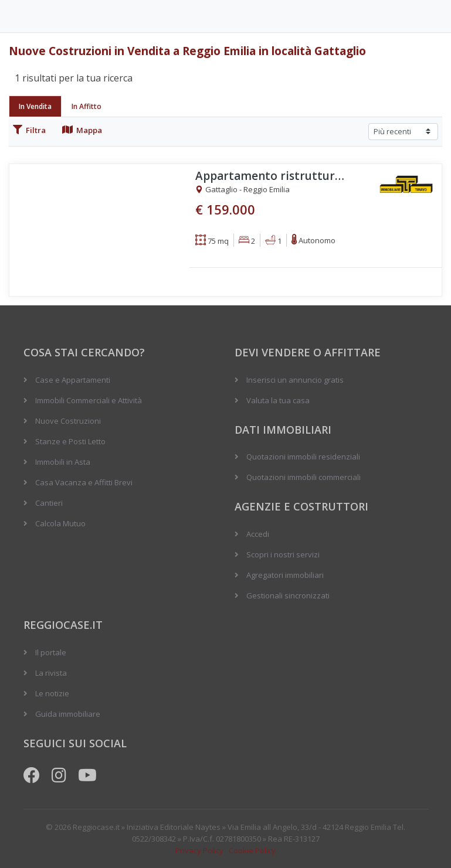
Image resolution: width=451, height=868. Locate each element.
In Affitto (87, 106)
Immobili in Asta (63, 462)
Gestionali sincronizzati (288, 595)
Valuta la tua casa (278, 400)
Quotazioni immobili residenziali (303, 457)
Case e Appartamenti (73, 380)
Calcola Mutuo (60, 523)
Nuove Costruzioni (68, 421)
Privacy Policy (199, 850)
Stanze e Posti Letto (70, 441)
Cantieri (49, 503)
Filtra (29, 130)
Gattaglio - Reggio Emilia (243, 190)
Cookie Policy (252, 850)
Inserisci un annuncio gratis (295, 380)
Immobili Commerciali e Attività (89, 400)
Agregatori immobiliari (285, 575)
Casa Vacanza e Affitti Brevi (84, 482)
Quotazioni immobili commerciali (304, 477)
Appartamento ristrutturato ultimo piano (272, 176)
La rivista (51, 673)
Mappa (82, 130)
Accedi (258, 534)
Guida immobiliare (68, 714)
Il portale (51, 652)
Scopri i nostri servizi (283, 554)
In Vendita (35, 106)
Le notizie (52, 693)
